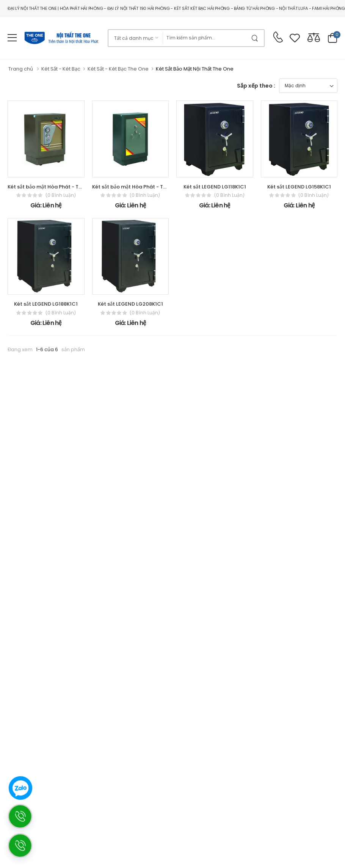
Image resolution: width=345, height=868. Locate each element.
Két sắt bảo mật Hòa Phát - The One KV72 (59, 187)
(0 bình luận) (61, 195)
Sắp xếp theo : (256, 86)
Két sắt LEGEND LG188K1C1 (46, 304)
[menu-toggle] (12, 38)
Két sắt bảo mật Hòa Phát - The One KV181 (143, 187)
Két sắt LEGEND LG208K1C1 (130, 304)
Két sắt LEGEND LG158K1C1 (299, 187)
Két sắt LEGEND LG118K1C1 (215, 187)
